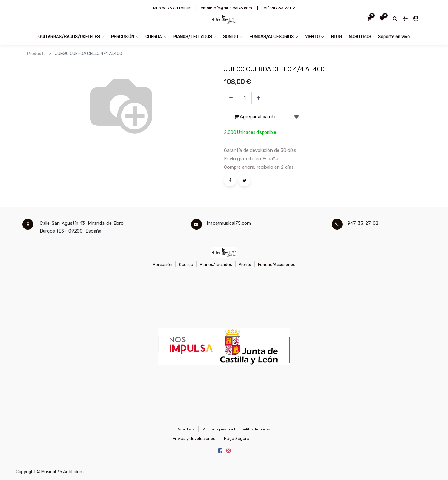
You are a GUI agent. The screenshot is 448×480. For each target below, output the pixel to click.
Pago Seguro (237, 438)
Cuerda (186, 264)
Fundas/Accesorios (277, 264)
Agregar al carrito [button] (255, 117)
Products (36, 54)
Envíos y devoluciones (194, 438)
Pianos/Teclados (216, 264)
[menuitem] (336, 37)
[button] (296, 117)
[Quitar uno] (231, 98)
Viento (245, 264)
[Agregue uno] (258, 98)
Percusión (163, 264)
